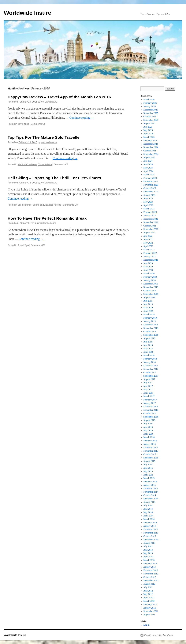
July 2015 (148, 465)
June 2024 (148, 164)
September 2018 (151, 335)
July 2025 (148, 127)
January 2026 (150, 106)
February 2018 (150, 359)
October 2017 (150, 372)
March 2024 (149, 175)
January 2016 (150, 444)
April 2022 (148, 246)
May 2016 (148, 430)
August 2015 (149, 461)
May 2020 (148, 267)
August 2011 (149, 615)
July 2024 (148, 161)
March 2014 (149, 519)
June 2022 (148, 239)
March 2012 (149, 601)
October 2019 (150, 291)
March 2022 (149, 250)
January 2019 (150, 321)
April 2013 (148, 557)
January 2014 (150, 526)
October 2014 (150, 495)
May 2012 (148, 594)
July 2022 (148, 236)
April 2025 (148, 134)
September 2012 (151, 581)
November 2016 (151, 410)
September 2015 (151, 458)
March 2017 (149, 396)
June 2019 (148, 304)
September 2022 (151, 229)
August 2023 (149, 195)
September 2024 (151, 154)
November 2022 (151, 222)
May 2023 (148, 202)
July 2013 (148, 546)
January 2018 (150, 362)
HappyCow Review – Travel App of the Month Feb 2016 (59, 97)
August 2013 (149, 543)
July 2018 (148, 342)
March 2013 (149, 560)
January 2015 (150, 485)
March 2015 (149, 478)
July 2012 (148, 587)
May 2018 (148, 349)
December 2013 (151, 529)
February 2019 (150, 318)
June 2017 (148, 386)
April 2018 (148, 352)
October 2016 (150, 413)
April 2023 (148, 205)
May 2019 (148, 308)
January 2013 (150, 567)
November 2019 (151, 287)
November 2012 (151, 574)
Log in (147, 625)
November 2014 (151, 492)
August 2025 (149, 123)
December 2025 (151, 110)
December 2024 (151, 144)
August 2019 (149, 297)
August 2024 (149, 157)
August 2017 (149, 379)
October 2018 (150, 331)
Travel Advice (45, 165)
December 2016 (151, 407)
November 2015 (151, 451)
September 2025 (151, 120)
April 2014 (148, 516)
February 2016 (150, 441)
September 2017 (151, 376)
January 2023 (150, 215)
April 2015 (148, 475)
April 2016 (148, 434)
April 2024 (148, 171)
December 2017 (151, 366)
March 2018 (149, 355)
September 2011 (151, 611)
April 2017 (148, 393)
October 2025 (150, 117)
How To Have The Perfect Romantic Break (47, 218)
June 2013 (148, 550)
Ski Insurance (25, 205)
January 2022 (150, 256)
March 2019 (149, 314)
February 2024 (150, 178)
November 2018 (151, 328)
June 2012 (148, 591)
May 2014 (148, 512)
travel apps (23, 124)
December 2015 (151, 447)
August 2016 (149, 420)
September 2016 (151, 417)
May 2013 (148, 553)
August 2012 (149, 584)
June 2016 (148, 427)
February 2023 (150, 212)
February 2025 (150, 140)
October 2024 (150, 151)
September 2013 (151, 540)
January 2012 (150, 608)
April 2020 (148, 270)
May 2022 (148, 243)
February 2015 (150, 482)
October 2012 (150, 577)
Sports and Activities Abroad (47, 205)
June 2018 (148, 345)
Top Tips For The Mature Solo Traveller (44, 137)
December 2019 (151, 284)
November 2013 (151, 533)
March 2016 (149, 437)
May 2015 (148, 471)
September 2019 (151, 294)
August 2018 (149, 338)
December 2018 (151, 325)
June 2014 (148, 509)
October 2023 (150, 188)
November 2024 (151, 147)
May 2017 (148, 389)
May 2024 (148, 168)
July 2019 (148, 301)
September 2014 (151, 499)
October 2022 (150, 226)
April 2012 (148, 598)
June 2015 (148, 468)
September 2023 (151, 192)
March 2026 (149, 99)
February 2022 (150, 253)
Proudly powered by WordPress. (159, 635)
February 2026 (150, 103)
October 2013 (150, 536)
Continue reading (82, 118)
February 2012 (150, 604)
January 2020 (150, 280)
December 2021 (151, 260)
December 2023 (151, 181)
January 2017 (150, 403)
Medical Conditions (27, 165)
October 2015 (150, 454)
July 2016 (148, 424)
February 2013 (150, 563)
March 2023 (149, 209)
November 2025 (151, 113)
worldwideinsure (49, 102)
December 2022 (151, 219)
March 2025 (149, 137)
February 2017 (150, 400)
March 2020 (149, 273)
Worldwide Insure (27, 13)
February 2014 (150, 523)
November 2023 (151, 185)
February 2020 (150, 277)
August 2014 (149, 502)
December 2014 (151, 488)
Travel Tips (23, 245)
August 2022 (149, 233)
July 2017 (148, 383)
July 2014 (148, 505)
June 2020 (148, 263)
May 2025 (148, 130)
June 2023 (148, 198)
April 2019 (148, 311)
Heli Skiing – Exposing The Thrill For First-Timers (54, 178)
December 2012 (151, 570)
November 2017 (151, 369)
